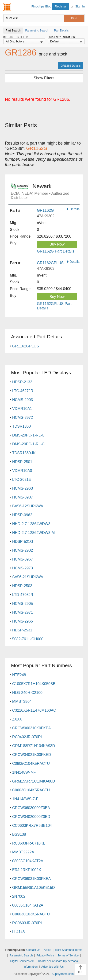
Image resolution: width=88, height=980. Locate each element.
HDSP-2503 (22, 586)
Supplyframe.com (63, 974)
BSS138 (19, 834)
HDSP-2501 (22, 462)
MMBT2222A (23, 852)
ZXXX (17, 719)
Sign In (80, 6)
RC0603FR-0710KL (29, 843)
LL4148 (18, 932)
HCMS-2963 (23, 488)
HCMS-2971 (23, 612)
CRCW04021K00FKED (32, 755)
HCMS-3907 (23, 497)
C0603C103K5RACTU (31, 914)
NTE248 (19, 675)
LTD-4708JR (23, 595)
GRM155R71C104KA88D (34, 781)
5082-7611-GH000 (28, 639)
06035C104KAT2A (28, 905)
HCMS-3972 (23, 417)
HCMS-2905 (23, 604)
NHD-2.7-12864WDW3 (31, 524)
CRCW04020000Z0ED (31, 817)
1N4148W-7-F (24, 772)
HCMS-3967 (23, 559)
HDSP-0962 (22, 515)
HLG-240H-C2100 (27, 693)
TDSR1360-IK (24, 453)
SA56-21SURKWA (28, 577)
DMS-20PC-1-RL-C (28, 435)
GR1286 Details (71, 66)
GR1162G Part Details (55, 251)
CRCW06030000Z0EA (31, 808)
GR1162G (45, 210)
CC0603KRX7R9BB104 (32, 826)
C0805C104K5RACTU (31, 764)
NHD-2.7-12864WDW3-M (33, 533)
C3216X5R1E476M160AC (34, 710)
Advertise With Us (52, 967)
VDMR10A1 (22, 409)
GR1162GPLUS (50, 263)
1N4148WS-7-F (25, 799)
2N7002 (19, 896)
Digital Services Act (22, 961)
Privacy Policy (45, 956)
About (48, 950)
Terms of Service (68, 956)
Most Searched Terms (69, 950)
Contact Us (33, 950)
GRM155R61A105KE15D (33, 888)
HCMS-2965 (23, 621)
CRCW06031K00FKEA (32, 879)
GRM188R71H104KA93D (34, 746)
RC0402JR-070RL (28, 737)
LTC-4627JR (23, 391)
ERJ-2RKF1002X (27, 870)
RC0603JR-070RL (28, 923)
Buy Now (57, 244)
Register (61, 6)
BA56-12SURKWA (28, 506)
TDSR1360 (21, 426)
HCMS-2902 (23, 550)
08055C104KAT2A (28, 861)
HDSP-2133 (22, 382)
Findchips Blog (41, 6)
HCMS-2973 (23, 568)
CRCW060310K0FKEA (32, 728)
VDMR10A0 (22, 471)
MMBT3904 (22, 701)
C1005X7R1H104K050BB (34, 684)
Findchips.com (7, 7)
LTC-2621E (22, 480)
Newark (45, 191)
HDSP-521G (23, 542)
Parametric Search (21, 956)
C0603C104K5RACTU (31, 790)
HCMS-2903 (23, 400)
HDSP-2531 (22, 630)
